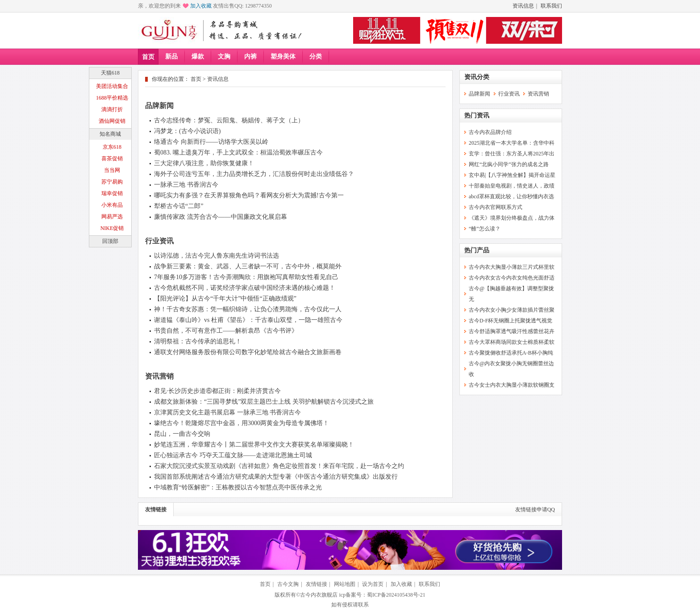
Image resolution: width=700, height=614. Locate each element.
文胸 (224, 56)
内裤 (250, 56)
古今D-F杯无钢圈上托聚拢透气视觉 (510, 321)
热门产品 (477, 250)
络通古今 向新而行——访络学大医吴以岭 (211, 142)
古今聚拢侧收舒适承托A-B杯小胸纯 (511, 353)
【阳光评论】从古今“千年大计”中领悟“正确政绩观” (225, 299)
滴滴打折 (112, 109)
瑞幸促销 (112, 193)
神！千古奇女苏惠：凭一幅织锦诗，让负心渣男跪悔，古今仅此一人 (248, 309)
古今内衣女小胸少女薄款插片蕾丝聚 (512, 310)
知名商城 (110, 134)
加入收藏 (201, 6)
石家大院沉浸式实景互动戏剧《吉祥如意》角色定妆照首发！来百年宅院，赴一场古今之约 (279, 466)
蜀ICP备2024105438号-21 (396, 595)
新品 (171, 56)
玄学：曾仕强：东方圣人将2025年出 (512, 154)
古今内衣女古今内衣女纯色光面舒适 (512, 278)
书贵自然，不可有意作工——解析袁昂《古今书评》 (226, 331)
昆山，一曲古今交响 (182, 434)
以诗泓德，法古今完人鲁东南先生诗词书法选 (217, 256)
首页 (148, 57)
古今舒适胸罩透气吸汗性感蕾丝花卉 (512, 331)
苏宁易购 (112, 182)
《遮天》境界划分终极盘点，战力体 (512, 218)
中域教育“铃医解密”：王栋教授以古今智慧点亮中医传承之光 (238, 487)
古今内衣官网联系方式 (496, 207)
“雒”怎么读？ (485, 229)
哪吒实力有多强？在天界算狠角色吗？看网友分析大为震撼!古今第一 (249, 195)
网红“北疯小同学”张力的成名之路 (509, 164)
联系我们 (551, 6)
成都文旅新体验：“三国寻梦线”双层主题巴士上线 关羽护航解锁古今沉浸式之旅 (264, 402)
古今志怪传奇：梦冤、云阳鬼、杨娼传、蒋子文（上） (229, 120)
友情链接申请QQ (535, 510)
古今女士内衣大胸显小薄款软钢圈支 (512, 385)
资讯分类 (477, 77)
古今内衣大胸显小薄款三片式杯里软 (512, 267)
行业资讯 (159, 241)
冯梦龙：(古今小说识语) (187, 131)
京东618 (112, 147)
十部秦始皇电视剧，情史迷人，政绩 (512, 186)
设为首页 (373, 584)
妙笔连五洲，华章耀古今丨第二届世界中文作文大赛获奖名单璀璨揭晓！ (254, 445)
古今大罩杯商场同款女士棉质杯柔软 (512, 342)
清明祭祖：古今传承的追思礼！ (198, 341)
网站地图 (345, 584)
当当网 (112, 170)
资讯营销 (159, 376)
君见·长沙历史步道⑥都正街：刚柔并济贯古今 (217, 391)
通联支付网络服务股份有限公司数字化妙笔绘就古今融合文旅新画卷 (248, 352)
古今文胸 (288, 584)
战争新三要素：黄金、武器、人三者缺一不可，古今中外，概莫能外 (248, 266)
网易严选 (112, 217)
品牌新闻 (159, 106)
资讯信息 (523, 6)
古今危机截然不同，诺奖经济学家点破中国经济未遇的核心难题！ (245, 288)
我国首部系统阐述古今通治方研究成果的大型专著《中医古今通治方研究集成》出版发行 (276, 477)
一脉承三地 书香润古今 (186, 185)
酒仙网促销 (112, 121)
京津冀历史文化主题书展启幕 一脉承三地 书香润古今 (227, 412)
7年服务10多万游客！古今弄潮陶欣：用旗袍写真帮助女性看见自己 (246, 277)
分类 (316, 56)
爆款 (198, 56)
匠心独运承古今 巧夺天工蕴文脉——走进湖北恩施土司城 (233, 455)
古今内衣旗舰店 (319, 595)
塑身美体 (283, 56)
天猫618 (110, 73)
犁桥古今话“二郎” (179, 206)
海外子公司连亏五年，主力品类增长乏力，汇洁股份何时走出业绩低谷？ (254, 174)
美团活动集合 (112, 86)
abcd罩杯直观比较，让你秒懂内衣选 (511, 196)
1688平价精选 (112, 98)
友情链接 (156, 510)
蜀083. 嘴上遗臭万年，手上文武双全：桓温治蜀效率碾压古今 (238, 152)
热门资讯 (477, 115)
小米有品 (112, 205)
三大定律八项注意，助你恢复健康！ (204, 163)
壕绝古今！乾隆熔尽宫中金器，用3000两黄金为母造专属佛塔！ (242, 423)
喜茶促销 (112, 159)
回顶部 (110, 241)
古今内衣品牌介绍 (490, 132)
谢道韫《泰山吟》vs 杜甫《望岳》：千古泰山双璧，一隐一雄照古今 (248, 320)
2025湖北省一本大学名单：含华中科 (512, 143)
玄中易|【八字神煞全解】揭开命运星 (512, 175)
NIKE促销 (112, 228)
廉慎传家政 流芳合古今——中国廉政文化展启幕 (221, 217)
